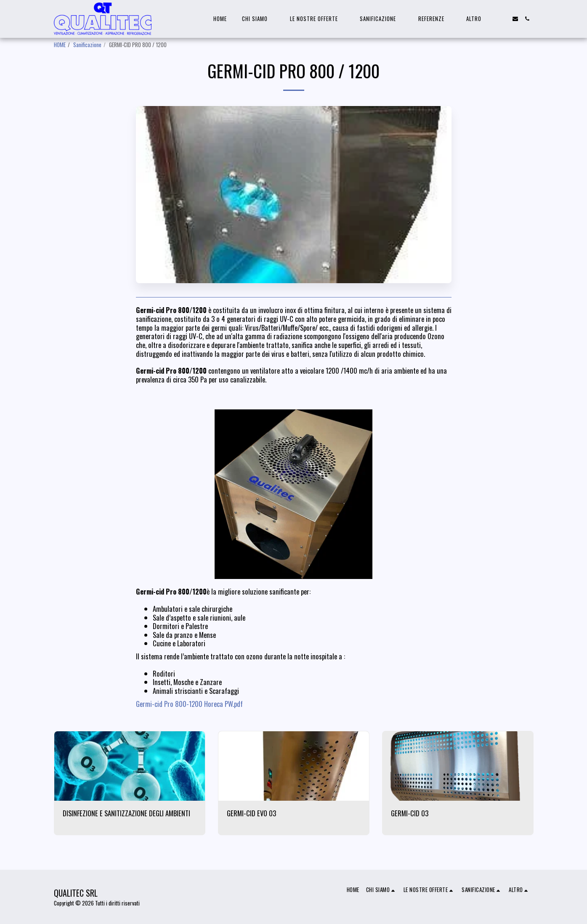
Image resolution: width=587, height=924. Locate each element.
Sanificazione (87, 45)
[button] (258, 19)
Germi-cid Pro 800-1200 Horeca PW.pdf (189, 704)
